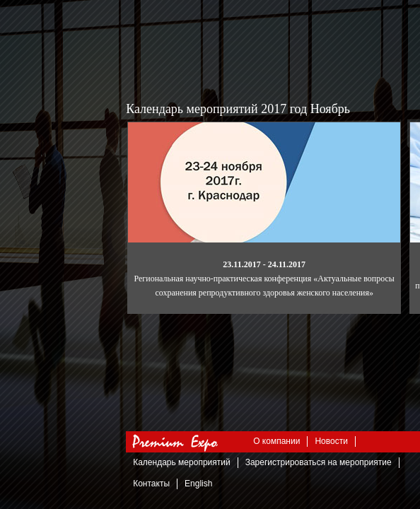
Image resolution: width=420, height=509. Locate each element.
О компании (276, 441)
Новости (331, 441)
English (198, 484)
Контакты (151, 484)
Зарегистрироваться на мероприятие (319, 462)
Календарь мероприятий (181, 462)
